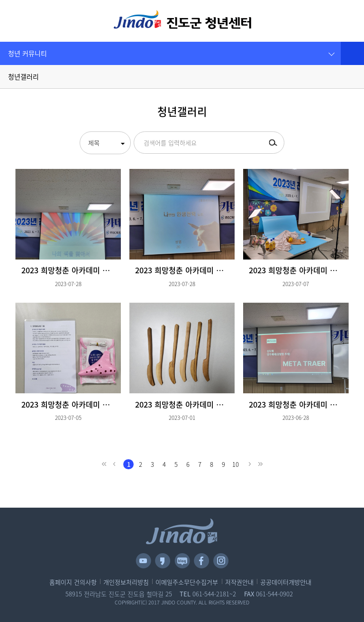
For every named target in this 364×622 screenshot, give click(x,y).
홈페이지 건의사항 (73, 582)
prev (114, 464)
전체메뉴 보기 (23, 20)
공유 (352, 53)
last (260, 464)
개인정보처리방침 (126, 582)
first (104, 464)
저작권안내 (239, 582)
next (250, 464)
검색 (330, 21)
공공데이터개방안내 (286, 582)
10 (236, 464)
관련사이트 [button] (349, 21)
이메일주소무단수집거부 (187, 582)
